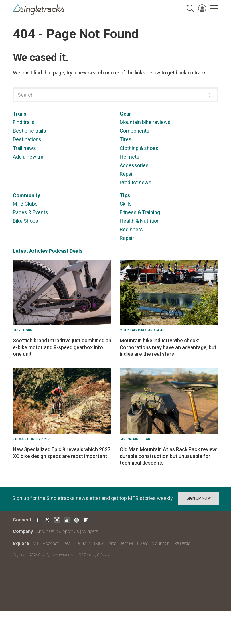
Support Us (68, 531)
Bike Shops (26, 221)
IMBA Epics (105, 543)
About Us (45, 531)
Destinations (27, 139)
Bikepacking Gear (135, 439)
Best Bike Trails (76, 543)
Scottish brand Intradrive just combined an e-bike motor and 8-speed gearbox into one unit (62, 347)
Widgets (90, 531)
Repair (127, 174)
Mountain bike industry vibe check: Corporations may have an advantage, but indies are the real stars (168, 347)
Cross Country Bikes (32, 439)
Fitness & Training (140, 212)
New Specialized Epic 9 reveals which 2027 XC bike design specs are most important (62, 453)
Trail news (24, 148)
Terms (89, 555)
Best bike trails (30, 131)
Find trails (24, 122)
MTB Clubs (25, 204)
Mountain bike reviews (145, 122)
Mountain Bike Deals (171, 543)
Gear (125, 114)
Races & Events (31, 212)
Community (27, 195)
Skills (126, 204)
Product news (136, 182)
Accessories (134, 165)
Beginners (131, 229)
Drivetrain (23, 330)
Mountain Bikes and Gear (142, 330)
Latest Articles (30, 251)
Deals (76, 251)
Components (135, 131)
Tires (126, 139)
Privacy (103, 555)
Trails (20, 114)
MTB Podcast (46, 543)
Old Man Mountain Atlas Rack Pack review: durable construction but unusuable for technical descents (169, 456)
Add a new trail (29, 157)
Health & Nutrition (140, 221)
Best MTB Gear (134, 543)
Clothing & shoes (139, 148)
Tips (125, 195)
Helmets (130, 157)
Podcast (59, 251)
